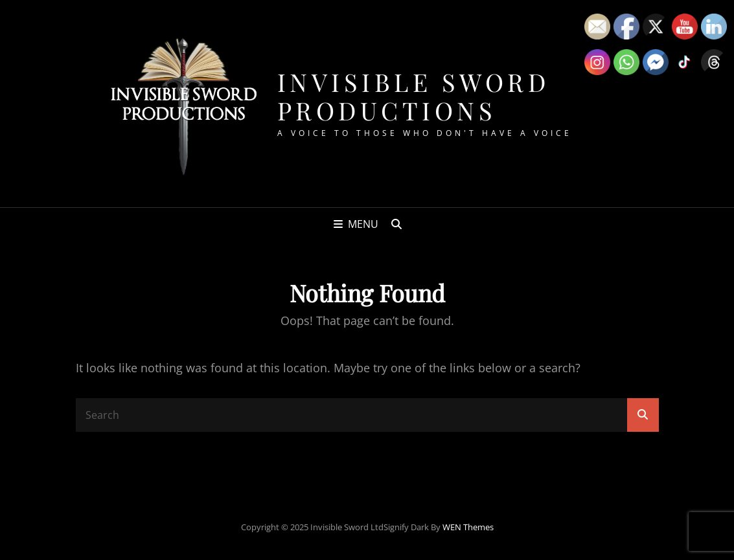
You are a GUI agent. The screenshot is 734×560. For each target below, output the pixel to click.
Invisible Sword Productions (414, 96)
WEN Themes (468, 527)
